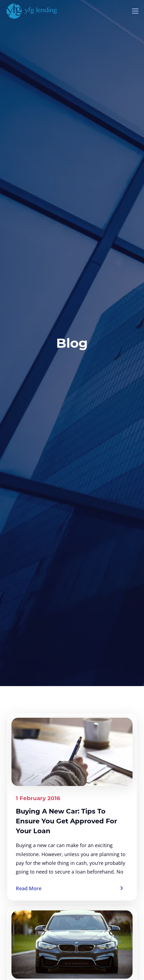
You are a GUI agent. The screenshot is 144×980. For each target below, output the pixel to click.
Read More (29, 888)
